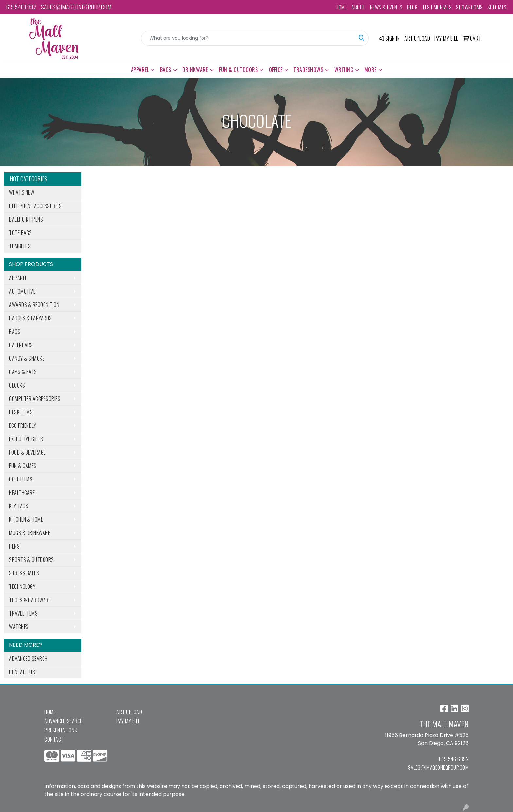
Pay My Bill (128, 721)
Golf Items (21, 479)
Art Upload (129, 712)
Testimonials (437, 7)
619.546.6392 (21, 7)
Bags (166, 70)
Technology (22, 586)
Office (276, 70)
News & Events (386, 7)
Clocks (17, 385)
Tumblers (20, 246)
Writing (344, 70)
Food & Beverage (27, 452)
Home (341, 7)
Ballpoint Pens (26, 219)
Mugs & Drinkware (30, 533)
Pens (14, 546)
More (371, 70)
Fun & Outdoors (238, 70)
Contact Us (22, 672)
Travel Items (23, 613)
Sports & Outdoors (32, 560)
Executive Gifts (26, 439)
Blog (412, 7)
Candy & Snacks (27, 358)
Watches (19, 627)
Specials (497, 7)
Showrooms (469, 7)
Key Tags (19, 506)
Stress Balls (24, 573)
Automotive (22, 291)
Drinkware (195, 70)
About (358, 7)
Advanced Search (28, 659)
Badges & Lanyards (31, 318)
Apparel (140, 70)
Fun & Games (23, 466)
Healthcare (22, 493)
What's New (22, 192)
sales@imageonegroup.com (76, 7)
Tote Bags (21, 233)
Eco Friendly (23, 425)
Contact (54, 739)
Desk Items (21, 412)
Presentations (61, 730)
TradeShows (308, 70)
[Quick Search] (248, 38)
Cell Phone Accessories (35, 206)
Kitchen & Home (26, 519)
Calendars (21, 345)
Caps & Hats (23, 372)
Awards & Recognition (34, 305)
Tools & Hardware (30, 600)
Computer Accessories (35, 399)
